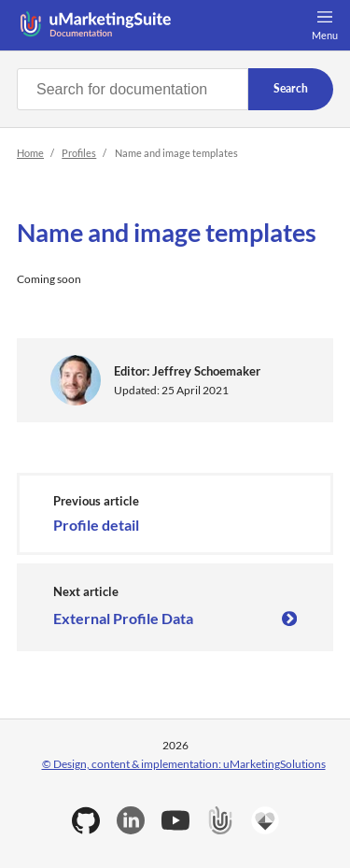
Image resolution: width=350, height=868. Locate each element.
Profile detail (96, 525)
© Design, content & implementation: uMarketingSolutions (184, 764)
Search (291, 88)
